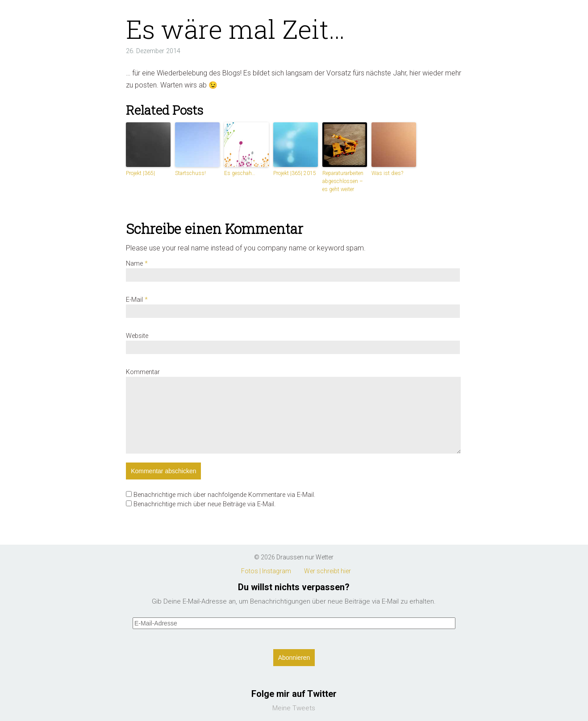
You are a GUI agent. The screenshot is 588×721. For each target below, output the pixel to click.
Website (137, 336)
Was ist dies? (387, 173)
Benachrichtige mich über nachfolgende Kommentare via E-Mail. (224, 495)
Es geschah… (240, 173)
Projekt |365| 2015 (295, 173)
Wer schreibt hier (327, 571)
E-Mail (137, 300)
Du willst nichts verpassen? (294, 587)
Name (137, 264)
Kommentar (143, 372)
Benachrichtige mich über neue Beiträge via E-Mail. (204, 504)
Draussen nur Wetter (305, 557)
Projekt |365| (140, 173)
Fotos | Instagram (266, 571)
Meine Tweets (294, 708)
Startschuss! (190, 173)
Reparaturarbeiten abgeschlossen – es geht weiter (343, 181)
